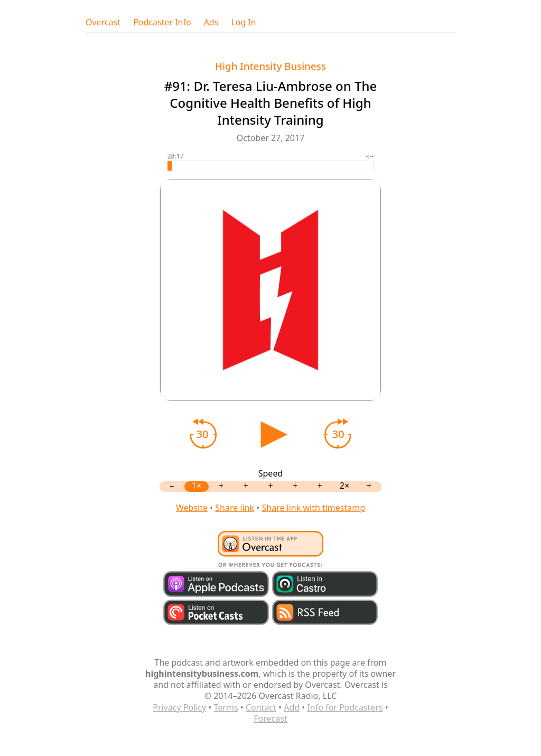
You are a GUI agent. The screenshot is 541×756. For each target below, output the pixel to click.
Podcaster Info (162, 22)
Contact (261, 707)
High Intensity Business (270, 66)
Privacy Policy (179, 707)
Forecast (270, 718)
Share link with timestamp (313, 508)
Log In (243, 22)
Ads (211, 22)
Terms (226, 707)
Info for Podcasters (345, 707)
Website (192, 508)
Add (292, 707)
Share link (235, 508)
